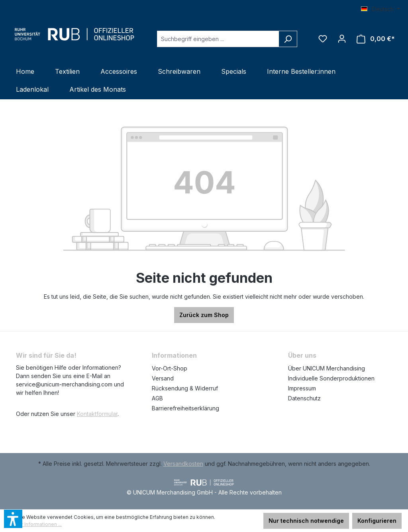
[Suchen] (288, 39)
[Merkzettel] (323, 39)
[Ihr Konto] (342, 39)
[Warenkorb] (376, 39)
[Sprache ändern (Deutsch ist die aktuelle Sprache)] (381, 9)
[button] (13, 519)
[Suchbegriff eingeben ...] (218, 39)
